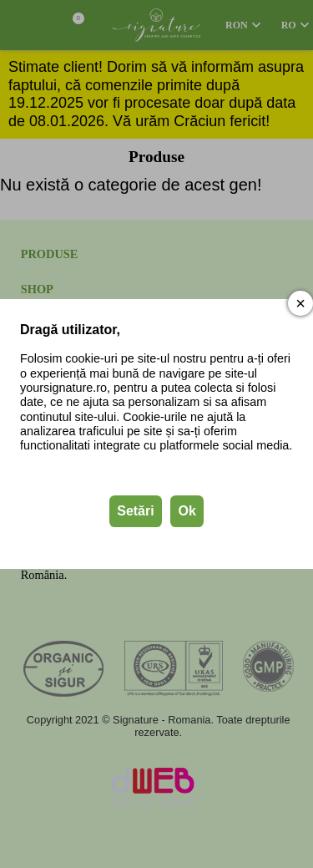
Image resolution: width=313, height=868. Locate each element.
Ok (187, 511)
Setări (135, 511)
